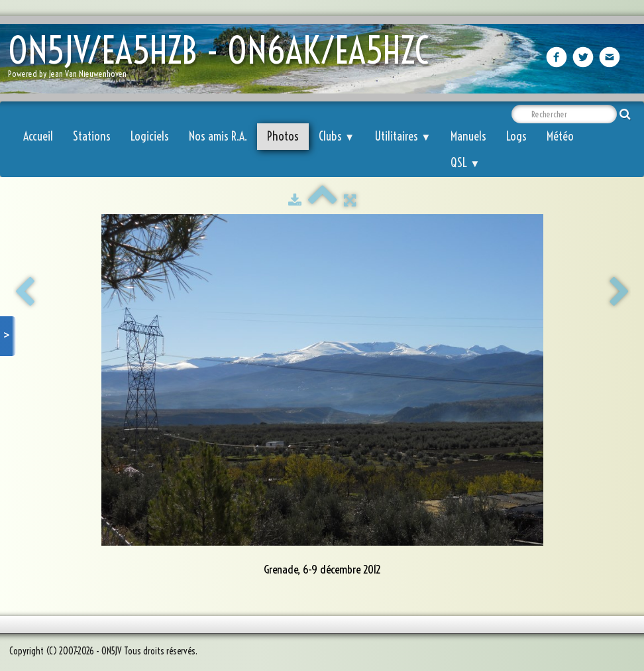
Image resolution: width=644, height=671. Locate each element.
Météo (560, 136)
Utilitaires (402, 136)
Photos (283, 136)
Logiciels (150, 136)
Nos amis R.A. (218, 136)
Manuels (468, 136)
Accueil (38, 136)
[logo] (223, 60)
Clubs (337, 136)
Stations (92, 136)
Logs (516, 136)
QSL (465, 163)
